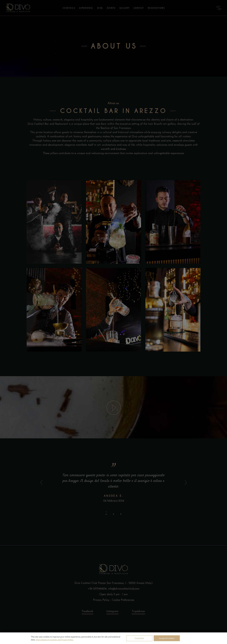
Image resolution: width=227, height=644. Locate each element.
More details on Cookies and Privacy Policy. (55, 640)
